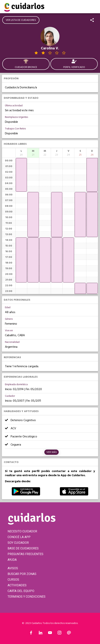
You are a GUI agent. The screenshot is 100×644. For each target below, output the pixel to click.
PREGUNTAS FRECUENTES (25, 554)
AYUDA (12, 560)
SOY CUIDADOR (18, 543)
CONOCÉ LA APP (19, 537)
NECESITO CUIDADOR (22, 531)
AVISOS (13, 568)
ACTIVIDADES (17, 585)
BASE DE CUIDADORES (23, 548)
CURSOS (13, 580)
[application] (21, 175)
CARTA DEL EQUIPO (21, 591)
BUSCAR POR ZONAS (22, 574)
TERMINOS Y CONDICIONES (27, 597)
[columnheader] (21, 153)
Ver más (52, 452)
